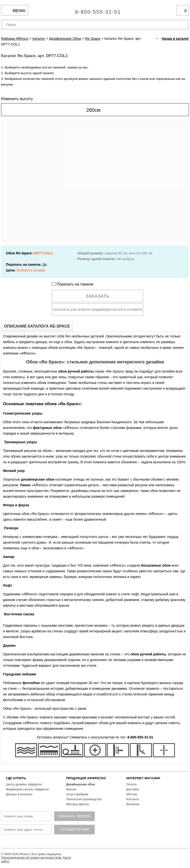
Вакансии (133, 804)
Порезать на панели (73, 284)
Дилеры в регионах (19, 794)
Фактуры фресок (78, 804)
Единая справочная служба (95, 10)
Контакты (133, 799)
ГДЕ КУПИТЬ (16, 778)
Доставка (133, 789)
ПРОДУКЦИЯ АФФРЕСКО (86, 778)
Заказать (97, 296)
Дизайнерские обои (81, 784)
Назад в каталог (175, 39)
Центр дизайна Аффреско (24, 784)
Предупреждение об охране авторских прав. (32, 858)
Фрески (71, 789)
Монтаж (132, 794)
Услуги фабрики (77, 794)
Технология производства (84, 799)
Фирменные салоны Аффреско (27, 789)
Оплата (131, 784)
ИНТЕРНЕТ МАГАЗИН (143, 778)
